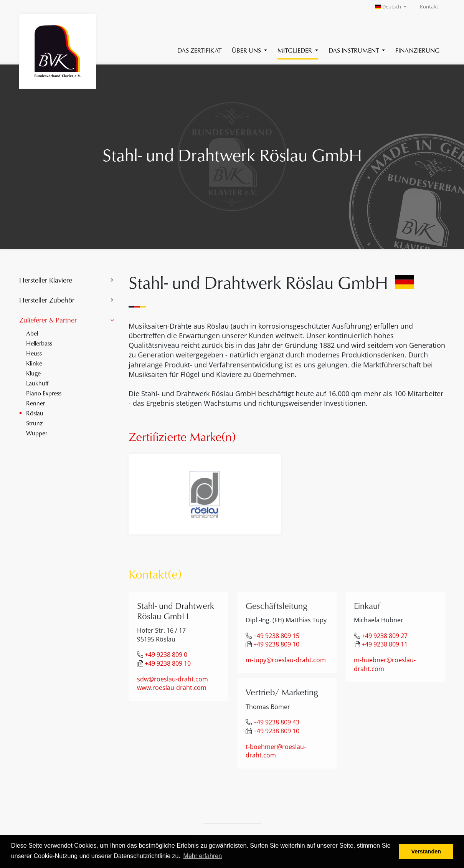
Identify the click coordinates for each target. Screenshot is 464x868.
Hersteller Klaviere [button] (46, 280)
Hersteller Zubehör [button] (47, 300)
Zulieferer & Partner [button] (48, 320)
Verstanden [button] (426, 851)
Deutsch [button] (389, 7)
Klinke (34, 363)
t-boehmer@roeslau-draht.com (276, 751)
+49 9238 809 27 (385, 636)
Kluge (33, 373)
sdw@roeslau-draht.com (173, 679)
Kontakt (429, 7)
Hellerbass (39, 343)
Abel (32, 333)
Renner (36, 403)
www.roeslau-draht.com (172, 688)
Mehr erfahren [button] (203, 856)
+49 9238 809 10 (168, 663)
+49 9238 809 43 (276, 722)
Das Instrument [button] (354, 50)
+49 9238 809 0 (166, 655)
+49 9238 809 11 (385, 644)
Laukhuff (37, 383)
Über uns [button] (247, 50)
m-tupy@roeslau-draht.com (286, 660)
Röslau (35, 413)
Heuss (34, 353)
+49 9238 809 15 (276, 636)
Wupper (37, 433)
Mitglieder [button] (296, 50)
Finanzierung (418, 50)
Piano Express (44, 393)
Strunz (34, 423)
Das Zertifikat (199, 50)
